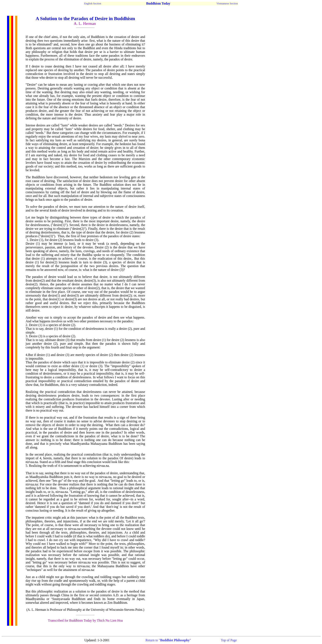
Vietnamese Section (227, 3)
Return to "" (168, 640)
